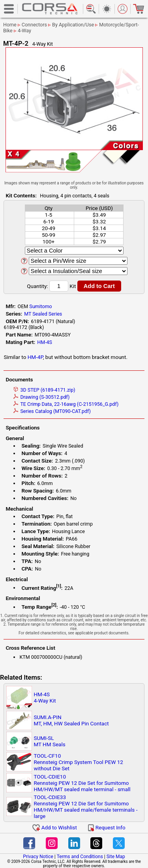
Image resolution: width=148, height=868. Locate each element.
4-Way (24, 31)
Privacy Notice (38, 857)
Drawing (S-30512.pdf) (41, 397)
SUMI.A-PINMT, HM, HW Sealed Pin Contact (71, 720)
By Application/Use (73, 25)
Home (10, 25)
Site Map (116, 857)
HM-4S (45, 342)
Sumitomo (41, 306)
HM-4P (35, 357)
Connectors (34, 25)
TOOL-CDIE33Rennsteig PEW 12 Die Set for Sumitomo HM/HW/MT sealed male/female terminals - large (85, 807)
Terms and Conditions (80, 857)
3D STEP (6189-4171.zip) (44, 390)
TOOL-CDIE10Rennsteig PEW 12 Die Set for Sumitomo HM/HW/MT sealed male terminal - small (82, 783)
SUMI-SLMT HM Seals (49, 741)
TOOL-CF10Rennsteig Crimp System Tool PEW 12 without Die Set (78, 762)
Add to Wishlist (55, 827)
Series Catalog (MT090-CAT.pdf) (52, 411)
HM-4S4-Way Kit (45, 697)
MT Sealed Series (43, 314)
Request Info (107, 827)
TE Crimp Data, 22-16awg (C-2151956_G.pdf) (66, 404)
